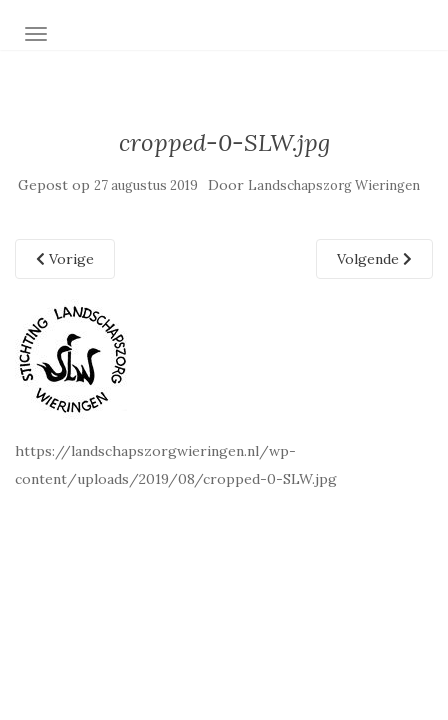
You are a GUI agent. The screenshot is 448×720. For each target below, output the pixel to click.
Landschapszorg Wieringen (334, 185)
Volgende (374, 259)
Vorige (65, 259)
